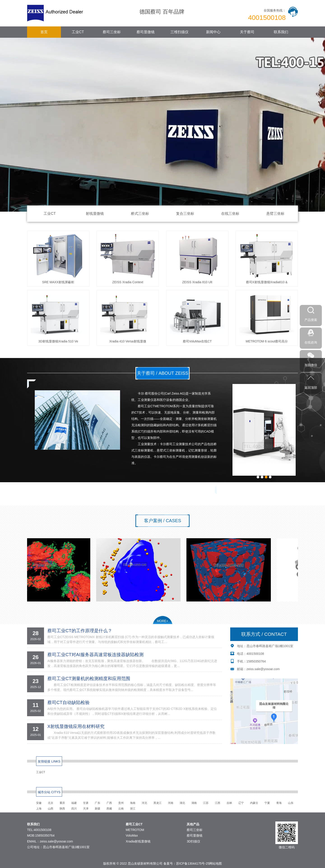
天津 (86, 809)
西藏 (109, 809)
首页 (44, 32)
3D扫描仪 (193, 841)
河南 (171, 803)
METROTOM (135, 830)
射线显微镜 (95, 214)
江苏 (206, 803)
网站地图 (216, 863)
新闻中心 (213, 32)
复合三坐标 (185, 214)
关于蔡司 (247, 32)
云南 (121, 809)
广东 (97, 803)
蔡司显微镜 (146, 32)
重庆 (62, 803)
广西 (109, 803)
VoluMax (132, 835)
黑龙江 (158, 803)
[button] (258, 477)
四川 (74, 809)
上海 (39, 809)
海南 (133, 803)
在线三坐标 (230, 214)
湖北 (182, 803)
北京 (51, 803)
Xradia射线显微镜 (138, 841)
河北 (144, 803)
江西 (218, 803)
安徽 (39, 803)
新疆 (97, 809)
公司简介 (47, 490)
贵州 (121, 803)
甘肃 (86, 803)
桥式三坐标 (140, 214)
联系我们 (281, 32)
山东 (291, 803)
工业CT (78, 32)
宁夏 (267, 803)
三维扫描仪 (179, 32)
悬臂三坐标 (275, 214)
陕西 (62, 809)
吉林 (229, 803)
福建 (74, 803)
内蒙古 (254, 803)
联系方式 (76, 490)
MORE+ (162, 621)
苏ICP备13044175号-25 (193, 863)
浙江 (133, 809)
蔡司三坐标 (112, 32)
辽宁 (241, 803)
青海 (279, 803)
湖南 (194, 803)
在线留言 (105, 490)
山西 (51, 809)
